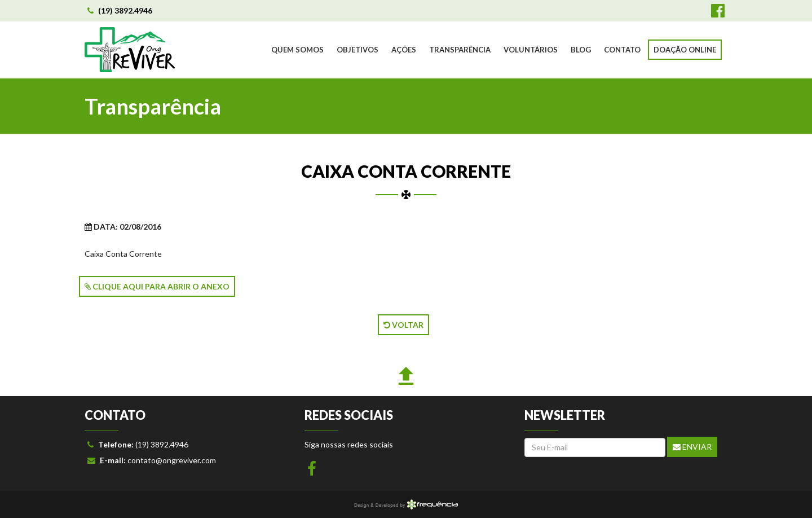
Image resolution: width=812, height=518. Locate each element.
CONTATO (622, 50)
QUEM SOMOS (297, 50)
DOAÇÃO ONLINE (685, 50)
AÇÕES (404, 50)
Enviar (692, 447)
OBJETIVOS (358, 50)
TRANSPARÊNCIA (460, 50)
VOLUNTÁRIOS (531, 50)
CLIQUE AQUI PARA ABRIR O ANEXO (157, 286)
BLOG (581, 50)
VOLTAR (403, 325)
